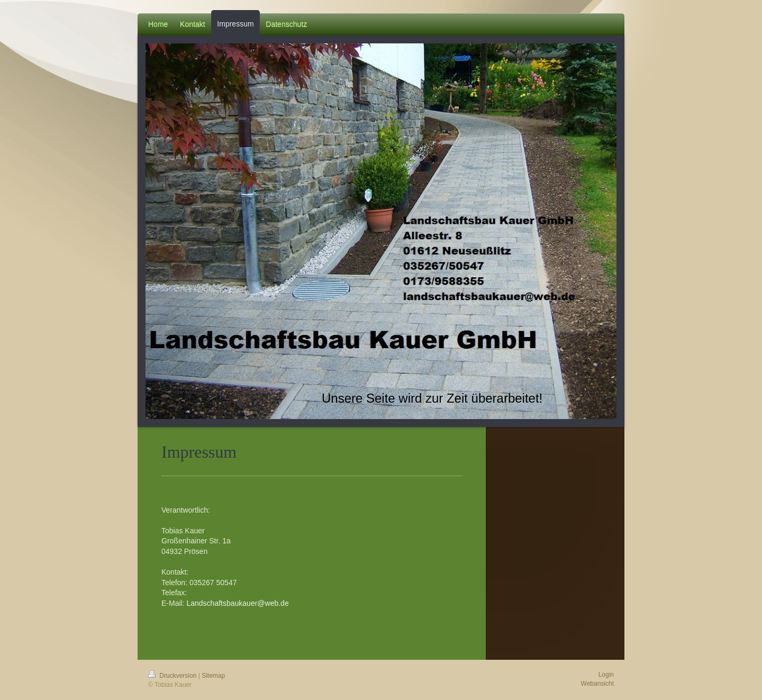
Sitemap (213, 676)
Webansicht (597, 684)
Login (606, 675)
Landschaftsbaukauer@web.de (237, 603)
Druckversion (173, 676)
